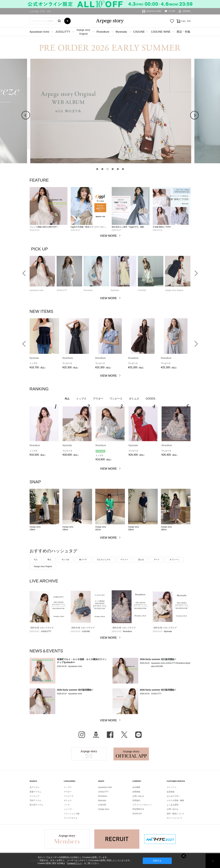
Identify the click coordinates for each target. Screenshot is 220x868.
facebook (110, 735)
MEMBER (187, 11)
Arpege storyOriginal (83, 32)
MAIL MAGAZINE (154, 11)
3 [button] (108, 169)
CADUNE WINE (161, 32)
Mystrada (121, 32)
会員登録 (171, 792)
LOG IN (172, 11)
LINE (138, 735)
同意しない (184, 856)
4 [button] (113, 169)
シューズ (68, 809)
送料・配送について (175, 814)
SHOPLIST (137, 814)
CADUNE (139, 32)
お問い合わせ (138, 796)
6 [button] (124, 169)
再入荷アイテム (36, 805)
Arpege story (89, 754)
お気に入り (172, 21)
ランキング (34, 796)
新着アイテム (35, 792)
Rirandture (103, 32)
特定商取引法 (138, 809)
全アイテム (34, 787)
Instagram (82, 735)
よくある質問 (173, 805)
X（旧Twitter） (124, 735)
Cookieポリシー (75, 863)
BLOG (96, 735)
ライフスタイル (71, 818)
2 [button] (103, 169)
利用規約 (136, 800)
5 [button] (119, 169)
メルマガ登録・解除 (175, 800)
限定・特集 (184, 32)
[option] (110, 111)
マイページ (172, 787)
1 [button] (98, 169)
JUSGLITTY (63, 32)
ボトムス (68, 800)
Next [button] (198, 115)
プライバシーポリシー (142, 805)
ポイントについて (174, 818)
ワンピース (69, 796)
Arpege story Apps (131, 754)
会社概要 (136, 787)
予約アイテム (35, 800)
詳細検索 (67, 21)
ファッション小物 (72, 814)
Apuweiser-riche (39, 32)
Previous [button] (30, 115)
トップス (68, 787)
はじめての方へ (173, 796)
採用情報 (136, 792)
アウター (68, 792)
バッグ (67, 805)
